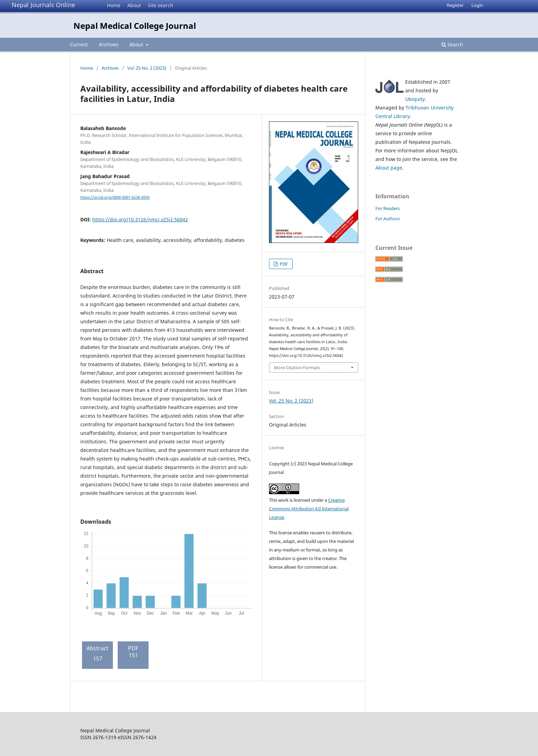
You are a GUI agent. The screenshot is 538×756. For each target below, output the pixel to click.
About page (389, 168)
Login (477, 5)
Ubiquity (415, 99)
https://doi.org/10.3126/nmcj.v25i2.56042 (140, 219)
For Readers (388, 208)
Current (79, 44)
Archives (109, 44)
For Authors (388, 219)
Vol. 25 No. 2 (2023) (147, 68)
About (134, 5)
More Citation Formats (297, 368)
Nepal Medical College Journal (135, 26)
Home (114, 5)
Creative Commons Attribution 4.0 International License (309, 509)
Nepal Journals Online (43, 5)
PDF (283, 264)
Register (455, 5)
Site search (161, 5)
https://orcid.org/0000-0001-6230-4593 (115, 197)
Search (452, 44)
